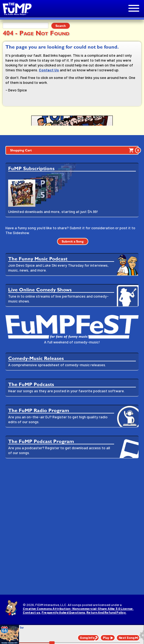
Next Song (127, 637)
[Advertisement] (72, 505)
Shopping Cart (74, 150)
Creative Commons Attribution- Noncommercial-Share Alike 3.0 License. (78, 608)
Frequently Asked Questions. (64, 612)
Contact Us (49, 70)
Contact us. (32, 612)
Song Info (87, 637)
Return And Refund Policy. (106, 612)
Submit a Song (73, 241)
